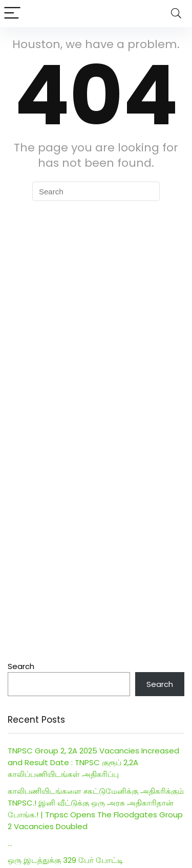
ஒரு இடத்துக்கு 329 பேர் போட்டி (66, 860)
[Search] (176, 14)
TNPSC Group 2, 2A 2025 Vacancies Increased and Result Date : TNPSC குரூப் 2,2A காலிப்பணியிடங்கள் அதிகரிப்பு (93, 762)
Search (21, 666)
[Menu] (12, 14)
